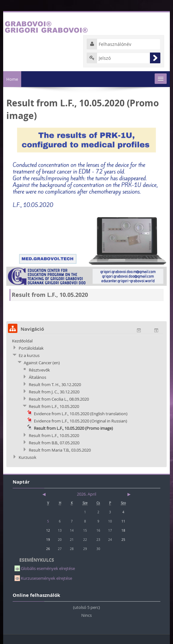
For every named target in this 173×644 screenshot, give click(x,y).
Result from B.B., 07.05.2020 (54, 443)
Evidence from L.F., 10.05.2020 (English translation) (81, 414)
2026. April (86, 494)
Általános (37, 377)
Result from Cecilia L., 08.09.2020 (59, 399)
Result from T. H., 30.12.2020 (55, 385)
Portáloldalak (31, 348)
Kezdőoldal (22, 341)
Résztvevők (39, 370)
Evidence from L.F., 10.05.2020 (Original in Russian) (80, 421)
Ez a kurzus (29, 355)
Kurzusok (28, 457)
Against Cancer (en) (42, 363)
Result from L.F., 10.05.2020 (54, 406)
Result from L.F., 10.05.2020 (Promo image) (73, 428)
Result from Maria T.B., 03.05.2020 (60, 450)
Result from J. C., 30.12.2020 (54, 392)
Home (12, 79)
